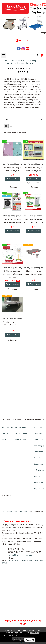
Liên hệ (5, 433)
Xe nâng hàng (21, 433)
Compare (14, 187)
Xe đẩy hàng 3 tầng (20, 511)
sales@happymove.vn (20, 555)
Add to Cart (13, 179)
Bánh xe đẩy (21, 439)
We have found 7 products (15, 133)
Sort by (8, 115)
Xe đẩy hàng (20, 427)
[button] (36, 55)
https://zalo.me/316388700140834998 (23, 562)
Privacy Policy (35, 633)
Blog (4, 439)
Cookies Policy (13, 635)
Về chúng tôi (7, 427)
